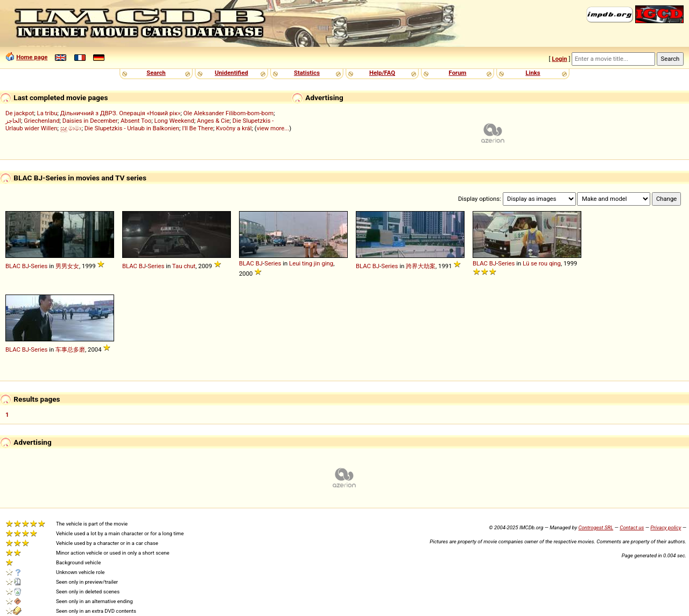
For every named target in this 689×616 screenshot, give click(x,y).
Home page (32, 57)
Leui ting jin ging (311, 263)
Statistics (307, 73)
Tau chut (184, 266)
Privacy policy (666, 527)
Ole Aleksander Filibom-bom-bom (229, 113)
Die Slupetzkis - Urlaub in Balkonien (132, 128)
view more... (273, 128)
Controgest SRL (596, 527)
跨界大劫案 (421, 266)
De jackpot (20, 113)
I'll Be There (198, 128)
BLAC (13, 266)
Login (559, 59)
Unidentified (231, 73)
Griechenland (41, 121)
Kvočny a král (234, 128)
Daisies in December (90, 121)
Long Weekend (174, 121)
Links (533, 73)
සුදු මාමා (71, 128)
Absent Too (136, 121)
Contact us (632, 527)
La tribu (47, 113)
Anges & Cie (213, 121)
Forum (458, 73)
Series (39, 266)
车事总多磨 (70, 349)
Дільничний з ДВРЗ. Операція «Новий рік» (121, 113)
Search (156, 73)
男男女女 (67, 266)
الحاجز (13, 121)
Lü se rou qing (542, 263)
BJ (26, 266)
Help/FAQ (382, 73)
